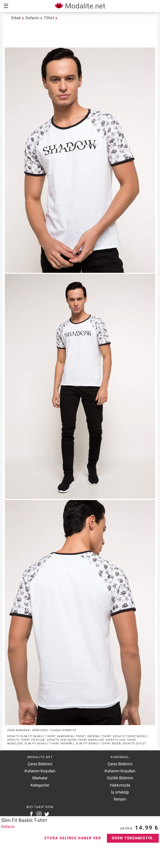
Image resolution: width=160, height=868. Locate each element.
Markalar (40, 778)
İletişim (120, 799)
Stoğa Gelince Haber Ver (73, 838)
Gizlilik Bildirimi (120, 778)
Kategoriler (40, 785)
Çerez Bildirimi (40, 764)
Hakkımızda (120, 785)
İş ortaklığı (120, 792)
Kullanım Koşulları (40, 771)
